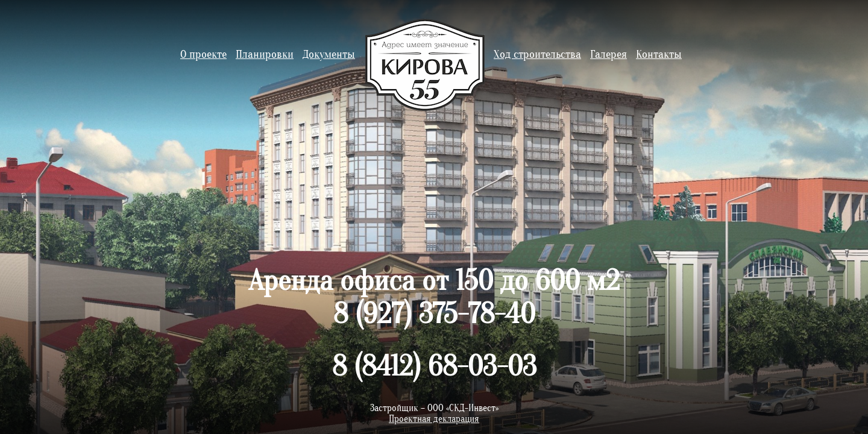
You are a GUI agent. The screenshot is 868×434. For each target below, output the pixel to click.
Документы (329, 54)
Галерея (609, 54)
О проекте (203, 54)
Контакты (659, 54)
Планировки (265, 54)
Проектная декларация (434, 419)
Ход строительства (537, 54)
